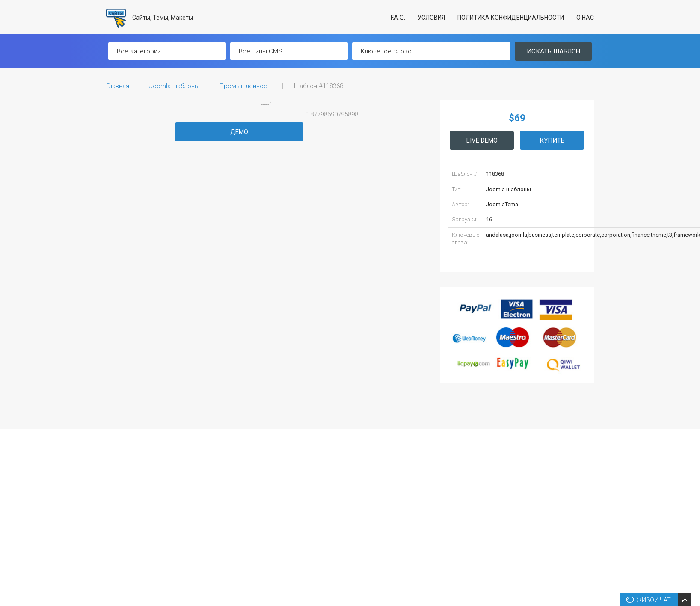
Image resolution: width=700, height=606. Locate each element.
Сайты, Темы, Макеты (150, 18)
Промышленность (247, 86)
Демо (239, 132)
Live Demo (482, 140)
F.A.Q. (398, 18)
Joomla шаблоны (174, 86)
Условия (431, 18)
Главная (118, 86)
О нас (585, 18)
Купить (552, 140)
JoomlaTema (502, 204)
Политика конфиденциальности (511, 18)
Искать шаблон (553, 51)
